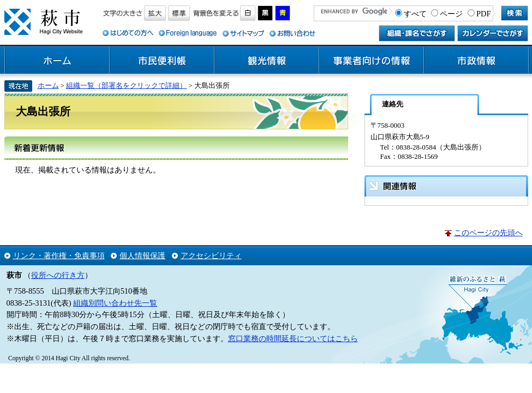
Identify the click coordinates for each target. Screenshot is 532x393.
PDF (483, 14)
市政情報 (476, 61)
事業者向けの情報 (372, 61)
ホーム (57, 61)
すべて (415, 14)
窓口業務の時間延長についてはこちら (293, 338)
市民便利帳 (162, 61)
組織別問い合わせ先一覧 (115, 303)
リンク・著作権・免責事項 (59, 255)
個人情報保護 (142, 255)
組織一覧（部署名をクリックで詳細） (126, 85)
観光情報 (267, 61)
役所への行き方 (58, 275)
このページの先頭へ (488, 233)
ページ (451, 14)
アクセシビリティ (211, 255)
